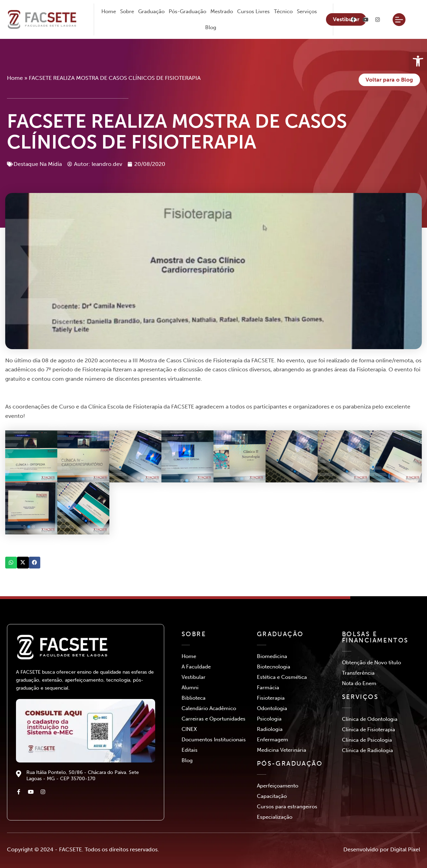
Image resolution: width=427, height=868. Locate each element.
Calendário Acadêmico (209, 708)
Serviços (307, 11)
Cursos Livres (253, 11)
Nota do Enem (359, 683)
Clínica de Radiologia (367, 750)
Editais (190, 750)
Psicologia (269, 719)
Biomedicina (272, 656)
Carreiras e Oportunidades (213, 719)
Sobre (127, 11)
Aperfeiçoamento (278, 786)
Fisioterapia (271, 698)
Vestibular (194, 677)
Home (109, 11)
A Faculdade (196, 667)
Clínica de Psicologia (367, 740)
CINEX (189, 729)
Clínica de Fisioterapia (369, 730)
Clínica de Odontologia (370, 719)
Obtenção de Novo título (371, 663)
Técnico (283, 11)
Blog (211, 27)
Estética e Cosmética (282, 677)
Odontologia (272, 708)
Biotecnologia (274, 667)
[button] (11, 563)
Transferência (358, 673)
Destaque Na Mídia (38, 164)
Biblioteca (194, 698)
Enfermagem (273, 740)
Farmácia (268, 688)
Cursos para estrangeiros (287, 807)
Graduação (151, 11)
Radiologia (270, 729)
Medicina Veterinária (282, 750)
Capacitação (272, 796)
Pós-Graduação (187, 11)
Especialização (275, 817)
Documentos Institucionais (214, 740)
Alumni (190, 688)
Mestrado (222, 11)
